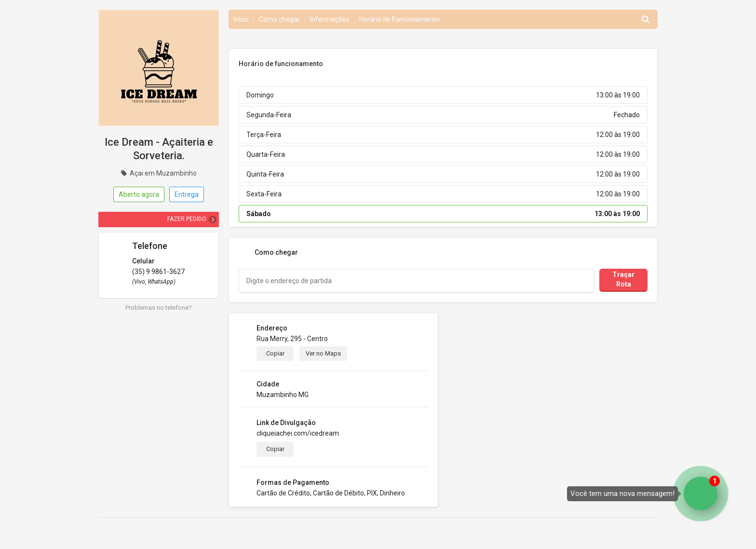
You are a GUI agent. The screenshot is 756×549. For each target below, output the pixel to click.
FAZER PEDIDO (187, 219)
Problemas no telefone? (159, 308)
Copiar (275, 353)
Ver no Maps (323, 353)
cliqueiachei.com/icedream (298, 433)
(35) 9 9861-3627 (158, 272)
